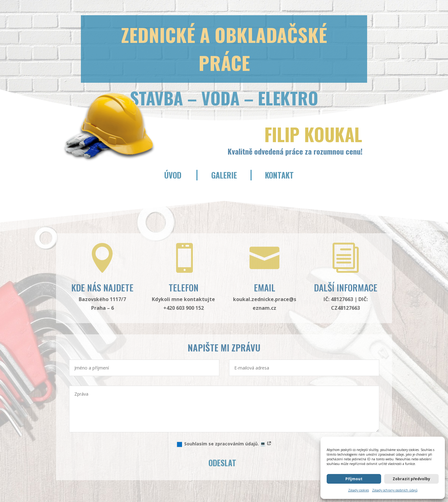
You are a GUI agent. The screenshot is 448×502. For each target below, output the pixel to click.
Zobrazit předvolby (411, 479)
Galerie (224, 175)
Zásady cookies (359, 490)
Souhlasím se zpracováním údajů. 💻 (224, 444)
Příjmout (354, 479)
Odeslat (222, 463)
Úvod (173, 175)
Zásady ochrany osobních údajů (395, 490)
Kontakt (279, 175)
